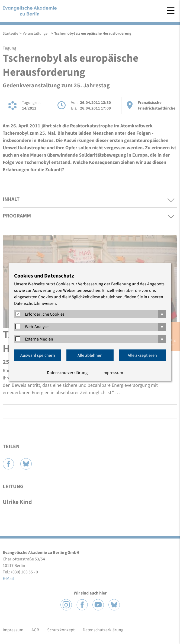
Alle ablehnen (90, 355)
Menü (171, 11)
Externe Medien (39, 339)
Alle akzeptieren (142, 355)
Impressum (113, 373)
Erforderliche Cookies (45, 314)
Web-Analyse (37, 327)
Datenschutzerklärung (67, 373)
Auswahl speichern (38, 355)
